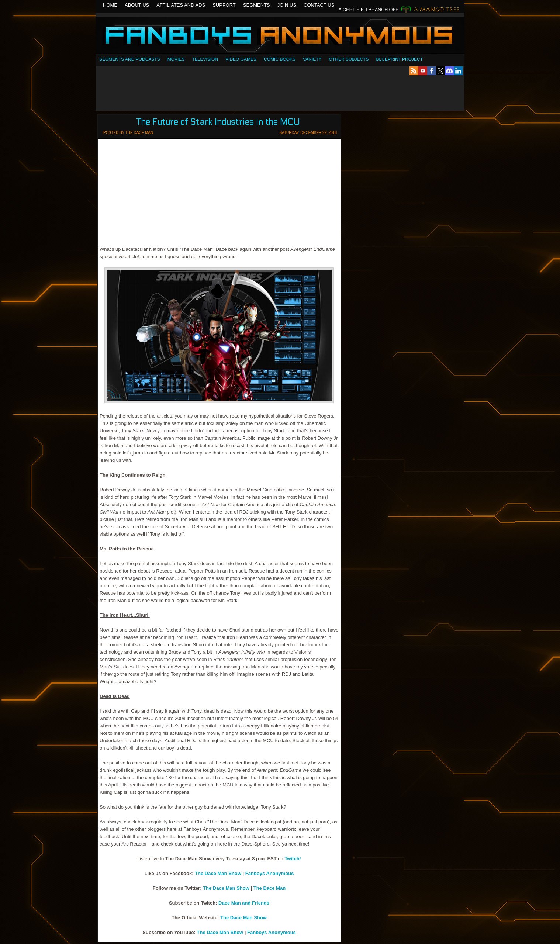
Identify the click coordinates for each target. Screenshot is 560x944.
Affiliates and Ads (181, 5)
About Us (137, 5)
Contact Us (319, 5)
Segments (257, 5)
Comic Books (280, 59)
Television (205, 59)
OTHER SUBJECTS (349, 59)
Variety (312, 59)
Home (110, 5)
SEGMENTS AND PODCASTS (130, 59)
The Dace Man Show (218, 873)
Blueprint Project (400, 59)
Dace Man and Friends (244, 903)
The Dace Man (269, 888)
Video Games (241, 59)
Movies (176, 59)
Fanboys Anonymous (280, 36)
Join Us (287, 5)
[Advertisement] (280, 93)
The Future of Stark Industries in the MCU (218, 122)
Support (224, 5)
